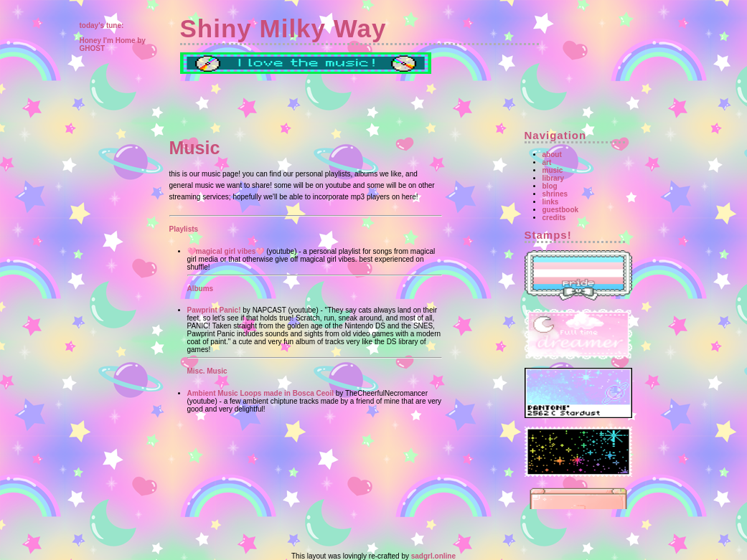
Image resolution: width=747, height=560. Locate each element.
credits (554, 218)
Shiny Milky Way (283, 28)
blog (550, 186)
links (551, 202)
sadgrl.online (433, 556)
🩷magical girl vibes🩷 (226, 251)
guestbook (561, 210)
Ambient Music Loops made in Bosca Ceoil (260, 393)
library (554, 178)
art (547, 162)
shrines (555, 194)
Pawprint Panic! (214, 310)
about (552, 155)
